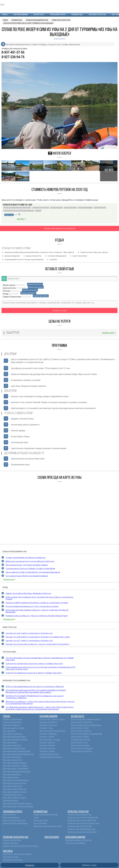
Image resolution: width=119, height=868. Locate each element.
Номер (6, 294)
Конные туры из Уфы (41, 820)
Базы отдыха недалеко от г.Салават (15, 766)
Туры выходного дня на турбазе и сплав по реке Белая (30, 569)
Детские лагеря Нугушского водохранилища (86, 725)
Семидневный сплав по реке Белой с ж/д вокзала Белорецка (33, 572)
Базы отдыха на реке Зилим (12, 760)
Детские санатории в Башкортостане (52, 731)
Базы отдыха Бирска (10, 742)
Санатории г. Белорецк (47, 745)
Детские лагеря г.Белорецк (80, 745)
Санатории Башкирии (21, 15)
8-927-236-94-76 (13, 57)
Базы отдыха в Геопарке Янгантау (15, 783)
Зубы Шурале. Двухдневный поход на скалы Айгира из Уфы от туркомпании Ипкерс (40, 598)
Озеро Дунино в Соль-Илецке (13, 860)
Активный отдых (77, 15)
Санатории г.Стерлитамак (48, 725)
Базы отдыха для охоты (11, 777)
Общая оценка (9, 285)
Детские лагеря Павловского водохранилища (87, 734)
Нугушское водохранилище (12, 722)
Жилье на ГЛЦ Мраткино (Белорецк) (15, 823)
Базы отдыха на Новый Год (12, 757)
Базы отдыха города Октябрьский (14, 789)
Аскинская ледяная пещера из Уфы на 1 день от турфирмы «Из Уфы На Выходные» (37, 611)
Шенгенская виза (52, 837)
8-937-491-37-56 (13, 52)
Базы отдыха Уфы (9, 731)
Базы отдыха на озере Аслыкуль (14, 748)
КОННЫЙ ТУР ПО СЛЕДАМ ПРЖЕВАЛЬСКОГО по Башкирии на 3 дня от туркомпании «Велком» (35, 697)
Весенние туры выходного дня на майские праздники (30, 561)
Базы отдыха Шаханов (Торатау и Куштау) (17, 803)
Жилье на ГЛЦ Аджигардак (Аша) (14, 820)
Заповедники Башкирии (75, 837)
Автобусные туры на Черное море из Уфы (82, 820)
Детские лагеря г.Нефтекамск (81, 731)
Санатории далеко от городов (50, 740)
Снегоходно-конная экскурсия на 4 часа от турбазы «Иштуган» (34, 664)
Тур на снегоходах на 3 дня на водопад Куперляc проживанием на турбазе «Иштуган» (40, 659)
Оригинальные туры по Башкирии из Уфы (48, 826)
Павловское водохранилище (13, 719)
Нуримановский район (11, 801)
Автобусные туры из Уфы (97, 15)
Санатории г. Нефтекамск (48, 734)
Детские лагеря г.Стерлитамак (82, 722)
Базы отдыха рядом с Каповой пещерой (17, 751)
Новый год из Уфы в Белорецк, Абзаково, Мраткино (28, 593)
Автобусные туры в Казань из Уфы (80, 814)
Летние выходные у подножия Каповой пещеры (27, 565)
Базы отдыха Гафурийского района (15, 792)
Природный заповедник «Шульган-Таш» (79, 840)
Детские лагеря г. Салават (80, 728)
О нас (2, 4)
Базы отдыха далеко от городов (14, 728)
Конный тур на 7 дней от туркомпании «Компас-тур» (29, 641)
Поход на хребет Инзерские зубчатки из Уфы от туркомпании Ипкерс (37, 603)
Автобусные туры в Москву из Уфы (80, 826)
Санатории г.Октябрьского (49, 722)
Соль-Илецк (8, 851)
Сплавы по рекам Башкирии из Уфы (46, 814)
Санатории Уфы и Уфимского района (52, 719)
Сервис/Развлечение (12, 297)
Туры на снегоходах (40, 823)
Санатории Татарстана (47, 748)
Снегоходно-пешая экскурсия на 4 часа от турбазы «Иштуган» (34, 673)
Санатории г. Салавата (47, 751)
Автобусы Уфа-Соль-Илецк (12, 840)
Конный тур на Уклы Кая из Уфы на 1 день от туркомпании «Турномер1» (38, 644)
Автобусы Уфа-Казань (11, 843)
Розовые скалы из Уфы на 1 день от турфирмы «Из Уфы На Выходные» (37, 616)
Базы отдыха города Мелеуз (12, 786)
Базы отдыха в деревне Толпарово (15, 763)
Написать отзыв (59, 310)
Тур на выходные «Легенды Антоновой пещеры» (27, 576)
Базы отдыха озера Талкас (12, 745)
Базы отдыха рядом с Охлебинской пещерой (18, 806)
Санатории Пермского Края (49, 754)
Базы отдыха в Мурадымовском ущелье (17, 772)
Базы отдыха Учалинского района (15, 798)
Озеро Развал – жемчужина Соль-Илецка (17, 854)
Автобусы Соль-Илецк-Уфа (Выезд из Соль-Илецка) (21, 846)
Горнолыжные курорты (58, 15)
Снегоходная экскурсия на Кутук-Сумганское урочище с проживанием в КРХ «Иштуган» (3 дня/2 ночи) (40, 668)
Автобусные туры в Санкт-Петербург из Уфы (83, 817)
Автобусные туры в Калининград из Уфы (82, 829)
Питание (6, 291)
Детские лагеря (39, 15)
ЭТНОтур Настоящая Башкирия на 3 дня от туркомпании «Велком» (35, 687)
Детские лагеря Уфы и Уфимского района (85, 719)
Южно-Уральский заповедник (75, 843)
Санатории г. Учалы (46, 728)
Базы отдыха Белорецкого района (15, 737)
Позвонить (30, 865)
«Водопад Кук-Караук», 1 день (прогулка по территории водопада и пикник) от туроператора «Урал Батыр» (40, 703)
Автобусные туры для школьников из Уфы (82, 832)
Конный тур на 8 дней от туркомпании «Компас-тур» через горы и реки (38, 637)
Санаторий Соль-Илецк (11, 857)
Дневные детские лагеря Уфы (81, 751)
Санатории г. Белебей (47, 737)
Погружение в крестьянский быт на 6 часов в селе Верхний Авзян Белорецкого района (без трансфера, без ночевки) (36, 691)
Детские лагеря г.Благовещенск (82, 748)
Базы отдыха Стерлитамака (12, 734)
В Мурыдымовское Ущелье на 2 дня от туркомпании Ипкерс (32, 606)
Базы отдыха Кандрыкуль (12, 725)
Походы (36, 817)
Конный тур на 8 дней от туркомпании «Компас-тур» (29, 633)
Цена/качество (9, 288)
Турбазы (5, 15)
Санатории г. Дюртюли (47, 742)
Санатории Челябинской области (51, 757)
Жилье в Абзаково (9, 814)
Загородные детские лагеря (81, 740)
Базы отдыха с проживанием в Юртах (16, 780)
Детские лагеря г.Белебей (80, 737)
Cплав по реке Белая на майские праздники (26, 558)
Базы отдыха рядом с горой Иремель (16, 769)
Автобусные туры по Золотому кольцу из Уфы (83, 823)
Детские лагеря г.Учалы (79, 742)
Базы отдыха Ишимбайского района (15, 740)
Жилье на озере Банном (11, 817)
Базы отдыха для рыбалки (12, 774)
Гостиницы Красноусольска (12, 795)
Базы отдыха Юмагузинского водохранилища (18, 754)
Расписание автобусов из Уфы (16, 837)
